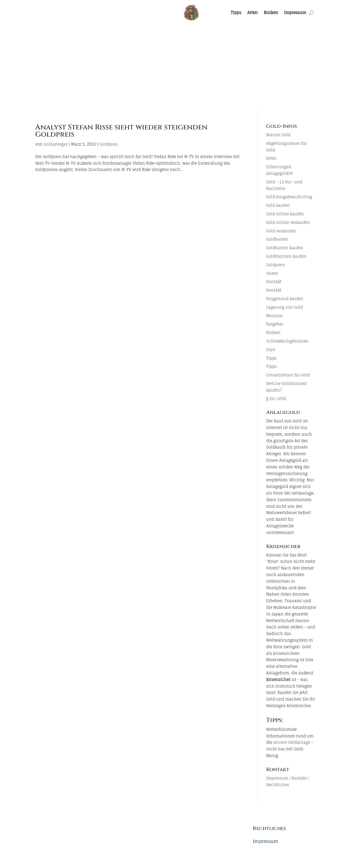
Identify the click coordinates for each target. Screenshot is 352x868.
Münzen (274, 316)
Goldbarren (277, 239)
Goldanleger (56, 144)
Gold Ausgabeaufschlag (289, 197)
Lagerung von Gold (284, 307)
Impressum (295, 13)
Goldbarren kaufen (285, 248)
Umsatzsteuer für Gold (288, 375)
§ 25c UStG (276, 399)
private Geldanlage (292, 742)
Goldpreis (109, 144)
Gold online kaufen (285, 214)
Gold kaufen (278, 205)
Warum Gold (278, 135)
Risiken (271, 13)
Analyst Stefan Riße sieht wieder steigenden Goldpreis (121, 131)
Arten (252, 13)
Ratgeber (275, 324)
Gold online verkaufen (288, 222)
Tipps (236, 13)
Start (271, 350)
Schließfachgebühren (287, 341)
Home (272, 273)
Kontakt (274, 282)
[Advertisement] (176, 67)
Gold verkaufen (281, 231)
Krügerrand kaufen (285, 299)
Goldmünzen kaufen (286, 256)
